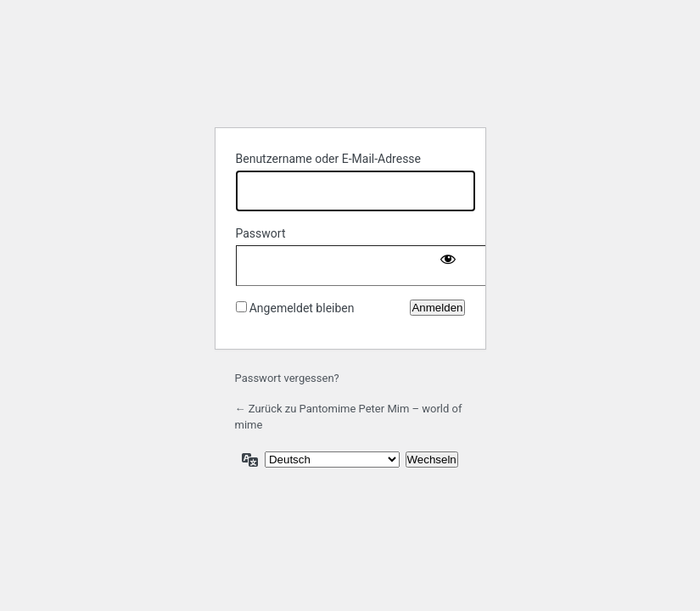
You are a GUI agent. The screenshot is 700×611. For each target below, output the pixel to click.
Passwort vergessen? (287, 378)
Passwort (261, 233)
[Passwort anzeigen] (448, 262)
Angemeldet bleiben (302, 308)
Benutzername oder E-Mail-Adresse (329, 159)
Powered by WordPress (350, 70)
